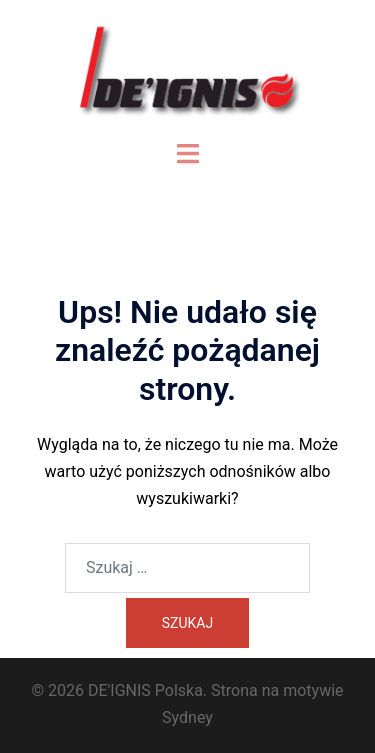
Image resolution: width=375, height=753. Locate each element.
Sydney (187, 717)
